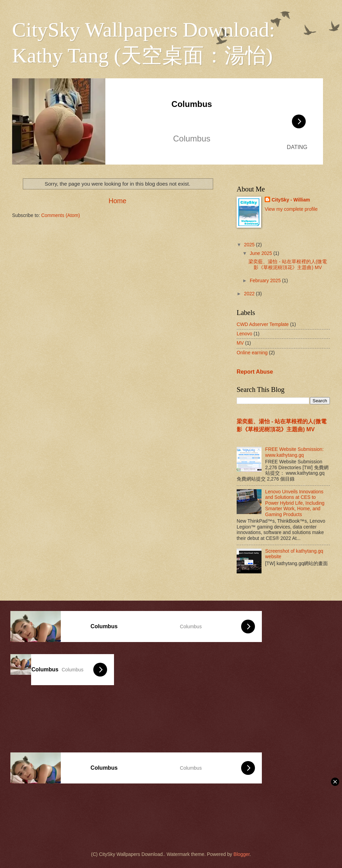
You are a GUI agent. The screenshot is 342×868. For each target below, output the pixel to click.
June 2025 (262, 253)
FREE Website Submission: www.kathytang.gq (294, 452)
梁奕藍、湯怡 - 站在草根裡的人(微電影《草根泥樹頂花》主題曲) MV (288, 265)
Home (117, 201)
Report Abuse (255, 372)
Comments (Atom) (60, 215)
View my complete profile (291, 209)
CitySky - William (291, 200)
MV (240, 343)
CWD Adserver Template (263, 324)
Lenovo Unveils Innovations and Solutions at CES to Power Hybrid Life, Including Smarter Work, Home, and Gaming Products (295, 503)
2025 (250, 245)
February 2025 (266, 281)
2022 (250, 294)
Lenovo (244, 334)
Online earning (252, 353)
